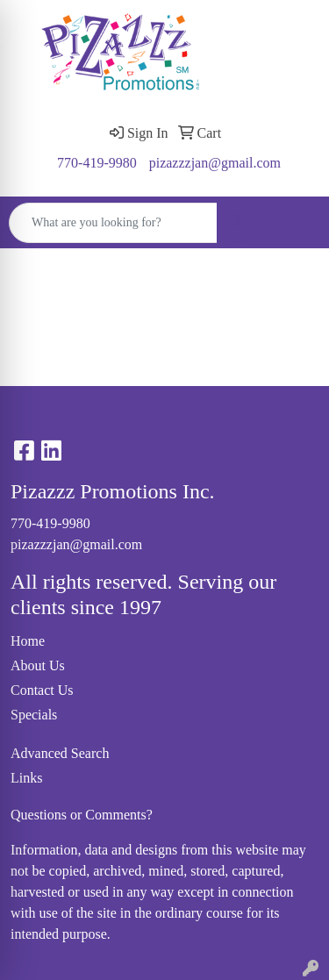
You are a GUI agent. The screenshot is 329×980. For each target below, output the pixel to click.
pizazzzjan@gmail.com (215, 163)
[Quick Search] (113, 223)
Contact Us (42, 690)
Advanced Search (60, 753)
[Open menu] (294, 223)
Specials (34, 715)
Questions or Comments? (82, 815)
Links (26, 778)
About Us (38, 665)
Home (28, 641)
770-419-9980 (97, 163)
